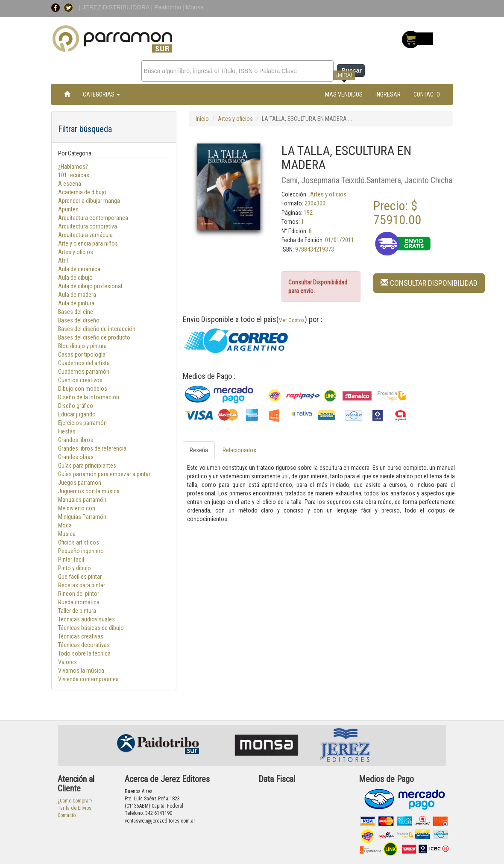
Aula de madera (77, 295)
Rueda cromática (79, 602)
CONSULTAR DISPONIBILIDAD (429, 283)
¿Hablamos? (73, 167)
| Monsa (193, 7)
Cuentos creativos (80, 380)
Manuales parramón (82, 500)
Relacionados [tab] (239, 450)
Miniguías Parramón (82, 517)
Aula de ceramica (79, 269)
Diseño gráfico (76, 406)
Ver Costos (292, 320)
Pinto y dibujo (75, 568)
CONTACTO (427, 94)
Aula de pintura (76, 303)
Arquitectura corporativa (88, 226)
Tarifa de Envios (75, 808)
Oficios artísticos (79, 542)
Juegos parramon (80, 483)
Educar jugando (77, 414)
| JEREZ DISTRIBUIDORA (115, 7)
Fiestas (67, 431)
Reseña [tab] (199, 450)
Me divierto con (77, 508)
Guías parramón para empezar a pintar (104, 474)
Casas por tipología (82, 354)
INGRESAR (388, 94)
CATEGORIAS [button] (101, 94)
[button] (429, 283)
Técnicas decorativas (84, 645)
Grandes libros (76, 440)
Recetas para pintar (82, 585)
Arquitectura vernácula (85, 235)
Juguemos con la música (89, 491)
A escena (70, 184)
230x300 (315, 203)
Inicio (202, 119)
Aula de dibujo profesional (90, 286)
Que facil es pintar (80, 577)
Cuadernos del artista (84, 363)
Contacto (67, 815)
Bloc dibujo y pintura (82, 346)
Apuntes (68, 209)
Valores (67, 662)
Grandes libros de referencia (92, 448)
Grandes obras (76, 457)
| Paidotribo (166, 7)
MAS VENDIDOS (344, 94)
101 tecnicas (74, 175)
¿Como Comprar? (75, 801)
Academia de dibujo (82, 192)
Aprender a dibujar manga (89, 201)
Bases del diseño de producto (94, 337)
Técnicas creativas (81, 636)
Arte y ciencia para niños (88, 243)
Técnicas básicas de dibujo (91, 628)
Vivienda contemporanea (88, 679)
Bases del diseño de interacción (97, 329)
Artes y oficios (76, 252)
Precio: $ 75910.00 (397, 213)
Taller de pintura (77, 611)
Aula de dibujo (75, 278)
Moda (65, 525)
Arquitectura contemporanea (93, 218)
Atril (63, 261)
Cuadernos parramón (84, 372)
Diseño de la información (89, 397)
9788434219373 (315, 249)
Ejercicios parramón (82, 423)
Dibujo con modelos (83, 389)
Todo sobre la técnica (84, 653)
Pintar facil (71, 559)
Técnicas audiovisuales (86, 619)
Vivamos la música (81, 671)
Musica (67, 534)
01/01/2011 (340, 240)
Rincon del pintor (79, 594)
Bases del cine (76, 312)
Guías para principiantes (87, 466)
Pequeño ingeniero (81, 551)
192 (308, 213)
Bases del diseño (79, 320)
